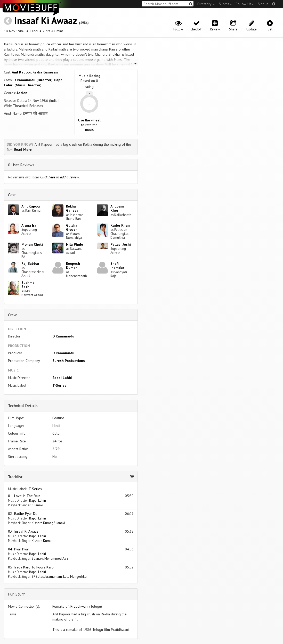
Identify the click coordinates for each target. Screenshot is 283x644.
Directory (206, 4)
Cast (12, 195)
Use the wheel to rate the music (89, 125)
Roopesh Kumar (73, 266)
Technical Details (23, 406)
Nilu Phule (75, 244)
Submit (225, 4)
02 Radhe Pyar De (23, 514)
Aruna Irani (30, 225)
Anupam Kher (117, 208)
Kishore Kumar (42, 523)
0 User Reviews (21, 165)
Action (22, 93)
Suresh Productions (69, 361)
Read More (23, 150)
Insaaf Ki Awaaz (45, 20)
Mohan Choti (32, 244)
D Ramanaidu (63, 336)
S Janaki (37, 505)
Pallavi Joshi (121, 244)
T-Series (59, 385)
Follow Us (245, 4)
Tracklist (15, 477)
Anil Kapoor (21, 72)
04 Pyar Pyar (19, 549)
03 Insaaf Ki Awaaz (23, 531)
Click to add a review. (60, 177)
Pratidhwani (79, 606)
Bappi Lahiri (62, 378)
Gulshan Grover (73, 228)
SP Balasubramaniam (47, 576)
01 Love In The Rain (24, 496)
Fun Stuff (17, 594)
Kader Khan (120, 225)
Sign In (263, 4)
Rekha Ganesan (45, 72)
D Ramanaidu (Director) (33, 80)
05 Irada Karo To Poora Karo (31, 567)
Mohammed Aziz (56, 558)
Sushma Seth (28, 285)
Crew (12, 315)
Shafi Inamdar (117, 266)
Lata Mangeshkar (75, 576)
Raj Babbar (30, 263)
